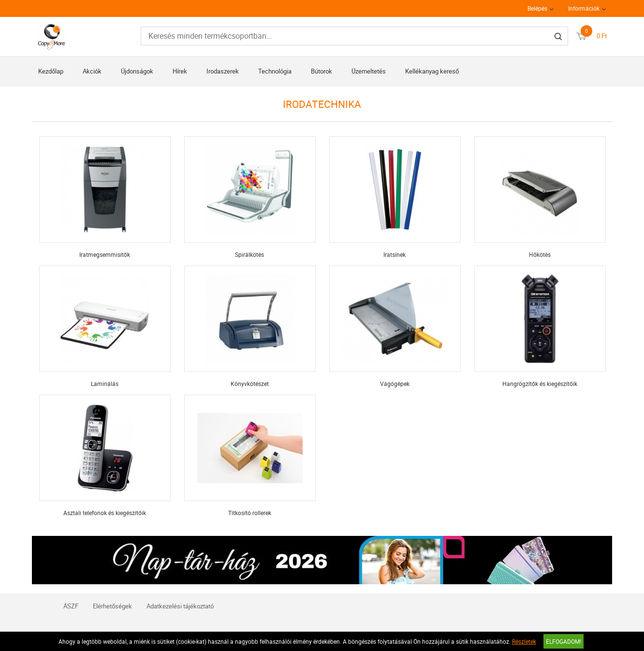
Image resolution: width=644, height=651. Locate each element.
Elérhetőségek (112, 606)
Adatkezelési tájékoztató (180, 606)
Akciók (92, 71)
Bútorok (322, 71)
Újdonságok (137, 71)
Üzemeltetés (369, 71)
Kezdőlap (51, 71)
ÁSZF (71, 606)
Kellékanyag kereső (432, 71)
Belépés (537, 8)
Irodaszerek (223, 71)
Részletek (524, 641)
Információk (584, 8)
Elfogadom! (563, 641)
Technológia (275, 71)
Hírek (180, 71)
